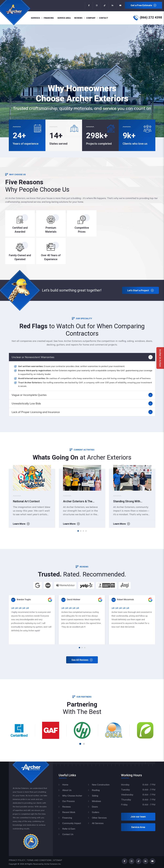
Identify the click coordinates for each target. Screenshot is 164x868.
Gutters (96, 812)
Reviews (78, 18)
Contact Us (68, 834)
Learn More (69, 526)
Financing (49, 18)
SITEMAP (58, 860)
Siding (95, 796)
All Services (98, 823)
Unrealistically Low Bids (26, 403)
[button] (78, 531)
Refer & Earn (69, 829)
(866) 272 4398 (151, 17)
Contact (104, 18)
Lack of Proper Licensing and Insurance (36, 412)
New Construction (101, 785)
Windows (96, 801)
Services (35, 18)
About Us (67, 790)
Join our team (138, 817)
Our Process (69, 801)
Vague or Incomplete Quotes (29, 395)
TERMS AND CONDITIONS (39, 860)
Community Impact (72, 823)
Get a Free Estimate (143, 5)
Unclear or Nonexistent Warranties (33, 357)
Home (65, 785)
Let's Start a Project (140, 291)
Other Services (99, 818)
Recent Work (69, 812)
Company (91, 18)
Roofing (96, 790)
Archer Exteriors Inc (52, 864)
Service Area (64, 18)
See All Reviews (82, 660)
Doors (95, 807)
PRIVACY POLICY (17, 860)
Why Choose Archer (72, 796)
